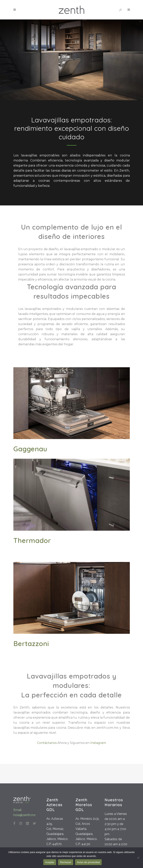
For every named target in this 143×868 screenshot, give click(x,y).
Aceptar (50, 862)
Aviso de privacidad (88, 862)
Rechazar (66, 862)
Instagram (98, 743)
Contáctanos (47, 743)
